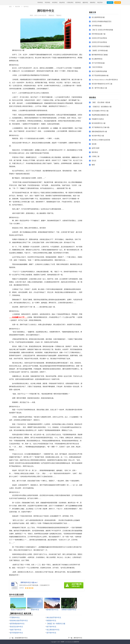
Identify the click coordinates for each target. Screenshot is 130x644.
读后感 (94, 144)
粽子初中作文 (51, 627)
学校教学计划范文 (98, 119)
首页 (10, 7)
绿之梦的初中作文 (53, 630)
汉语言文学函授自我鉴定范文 (102, 21)
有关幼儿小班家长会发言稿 (101, 140)
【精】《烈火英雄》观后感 (101, 102)
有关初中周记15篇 (98, 136)
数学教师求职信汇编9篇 (100, 55)
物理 (93, 165)
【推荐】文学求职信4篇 (100, 51)
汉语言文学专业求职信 (99, 38)
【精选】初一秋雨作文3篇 (56, 624)
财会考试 (62, 2)
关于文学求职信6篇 (98, 63)
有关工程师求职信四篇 (99, 71)
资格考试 (93, 2)
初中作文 (26, 7)
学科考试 (40, 2)
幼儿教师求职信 (97, 59)
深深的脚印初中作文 (21, 638)
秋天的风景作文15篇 (99, 123)
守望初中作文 (15, 618)
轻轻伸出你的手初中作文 (19, 621)
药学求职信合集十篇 (99, 34)
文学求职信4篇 (97, 26)
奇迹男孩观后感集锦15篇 (100, 115)
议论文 (94, 161)
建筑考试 (85, 2)
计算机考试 (70, 2)
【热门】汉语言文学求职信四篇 (102, 30)
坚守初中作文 (51, 633)
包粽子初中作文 (16, 630)
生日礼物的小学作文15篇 (100, 111)
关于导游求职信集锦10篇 (100, 75)
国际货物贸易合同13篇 (99, 132)
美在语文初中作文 (16, 627)
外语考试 (55, 2)
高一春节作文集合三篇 (99, 88)
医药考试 (78, 2)
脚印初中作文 (78, 638)
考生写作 (100, 2)
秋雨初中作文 (51, 621)
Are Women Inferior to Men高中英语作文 (105, 80)
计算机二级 (96, 156)
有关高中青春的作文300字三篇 (102, 84)
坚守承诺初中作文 (16, 633)
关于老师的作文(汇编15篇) (101, 127)
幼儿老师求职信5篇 (98, 17)
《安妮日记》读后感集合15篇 (102, 107)
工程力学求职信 (97, 67)
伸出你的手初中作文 (54, 618)
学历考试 (47, 2)
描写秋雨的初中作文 (17, 624)
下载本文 (59, 15)
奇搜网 (62, 642)
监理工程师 (96, 148)
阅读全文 (51, 15)
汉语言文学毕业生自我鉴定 (101, 46)
